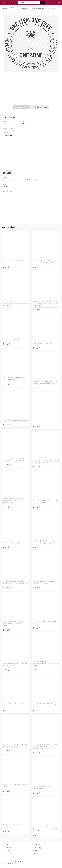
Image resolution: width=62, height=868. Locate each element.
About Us (8, 845)
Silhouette (36, 854)
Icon (34, 857)
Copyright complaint (39, 107)
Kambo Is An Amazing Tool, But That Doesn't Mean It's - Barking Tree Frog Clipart (14, 623)
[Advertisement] (31, 90)
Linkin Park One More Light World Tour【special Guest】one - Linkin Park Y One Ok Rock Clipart (46, 829)
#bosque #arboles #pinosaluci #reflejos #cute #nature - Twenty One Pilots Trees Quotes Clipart (45, 303)
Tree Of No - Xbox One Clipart (42, 422)
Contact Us (8, 848)
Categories (36, 845)
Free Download (21, 107)
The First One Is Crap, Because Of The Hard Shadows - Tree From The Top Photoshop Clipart (15, 501)
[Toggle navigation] (59, 3)
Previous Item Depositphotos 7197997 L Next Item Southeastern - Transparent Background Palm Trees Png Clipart (45, 746)
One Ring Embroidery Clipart (12, 339)
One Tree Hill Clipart (9, 301)
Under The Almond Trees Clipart (42, 343)
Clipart (35, 851)
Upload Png (37, 848)
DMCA (7, 851)
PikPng (5, 8)
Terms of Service (10, 854)
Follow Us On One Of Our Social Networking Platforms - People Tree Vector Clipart (46, 664)
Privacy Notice (10, 857)
